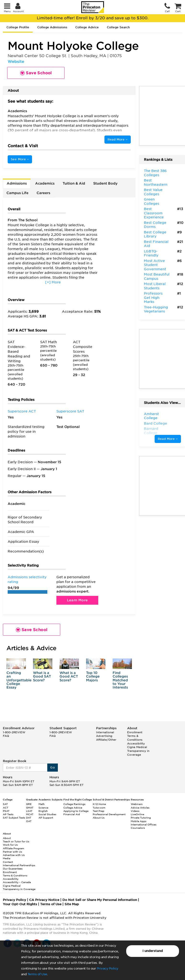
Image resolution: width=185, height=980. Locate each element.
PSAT (6, 811)
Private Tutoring (141, 818)
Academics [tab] (45, 183)
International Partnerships (19, 865)
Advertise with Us (14, 855)
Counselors (138, 828)
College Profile (18, 27)
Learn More (77, 600)
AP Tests (8, 814)
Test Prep (98, 811)
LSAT (29, 811)
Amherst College (151, 416)
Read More (118, 139)
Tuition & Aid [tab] (74, 183)
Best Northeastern (156, 182)
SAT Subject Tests (14, 818)
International (105, 732)
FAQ (6, 736)
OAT (29, 821)
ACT (6, 808)
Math (42, 804)
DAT (29, 818)
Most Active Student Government (155, 265)
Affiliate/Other (106, 740)
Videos (135, 811)
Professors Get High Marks (153, 298)
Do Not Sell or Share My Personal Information (100, 900)
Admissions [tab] (17, 183)
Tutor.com (99, 808)
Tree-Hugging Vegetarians (156, 309)
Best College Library (155, 234)
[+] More (53, 282)
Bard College (155, 423)
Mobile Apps (139, 821)
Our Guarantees (13, 869)
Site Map (72, 904)
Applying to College (76, 811)
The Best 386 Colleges (155, 173)
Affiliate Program (14, 848)
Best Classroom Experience (154, 213)
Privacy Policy (108, 968)
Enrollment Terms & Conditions (135, 736)
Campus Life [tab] (17, 193)
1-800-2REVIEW (14, 732)
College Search (118, 27)
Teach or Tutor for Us (16, 841)
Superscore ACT (22, 411)
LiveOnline (137, 814)
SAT (5, 804)
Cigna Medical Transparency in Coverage (138, 751)
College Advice (87, 27)
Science (43, 808)
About (7, 838)
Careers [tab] (43, 193)
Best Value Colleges (153, 192)
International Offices (144, 824)
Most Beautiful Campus (157, 276)
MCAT (30, 814)
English (43, 811)
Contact (8, 862)
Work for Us (10, 845)
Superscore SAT (70, 411)
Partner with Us (12, 852)
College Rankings (74, 804)
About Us (99, 818)
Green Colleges (152, 201)
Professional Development (109, 814)
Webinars (137, 804)
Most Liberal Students (155, 286)
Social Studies (47, 814)
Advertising (104, 736)
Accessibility (136, 744)
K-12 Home (99, 804)
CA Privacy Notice (44, 900)
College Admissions (52, 27)
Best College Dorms (155, 225)
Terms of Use (37, 974)
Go (52, 767)
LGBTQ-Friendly (151, 253)
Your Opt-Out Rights (20, 904)
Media (7, 858)
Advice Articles (140, 808)
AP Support (46, 818)
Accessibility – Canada (17, 882)
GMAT (30, 808)
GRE (29, 804)
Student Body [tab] (105, 183)
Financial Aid (72, 814)
